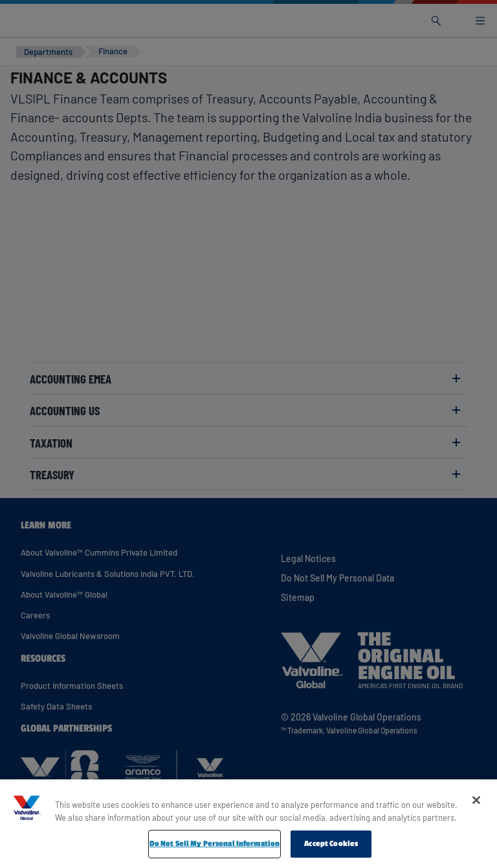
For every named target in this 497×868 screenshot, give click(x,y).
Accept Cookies (331, 843)
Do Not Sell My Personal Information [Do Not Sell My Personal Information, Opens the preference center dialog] (215, 843)
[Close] (476, 800)
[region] (248, 824)
